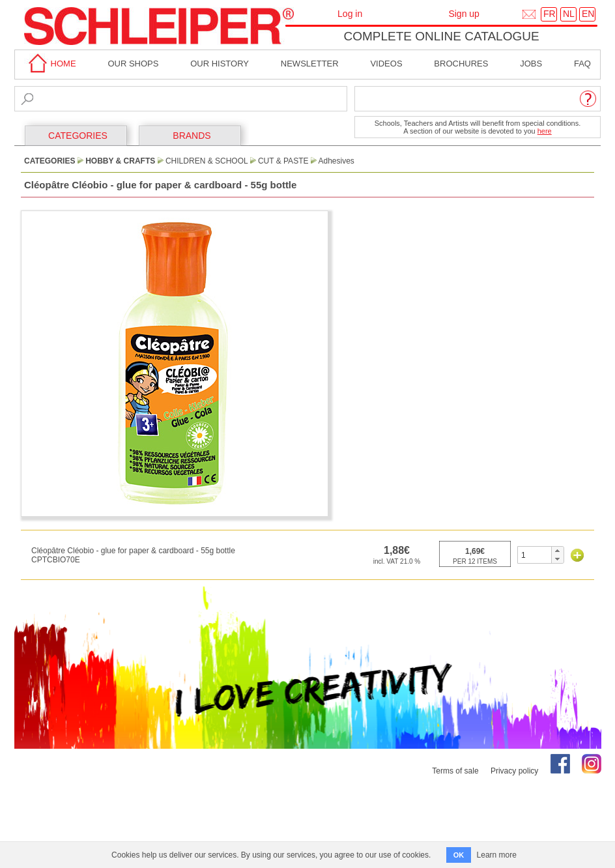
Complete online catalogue (441, 36)
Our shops (133, 64)
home (50, 64)
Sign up (464, 14)
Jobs (531, 64)
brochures (461, 64)
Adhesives (336, 161)
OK (459, 855)
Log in (350, 14)
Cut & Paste (283, 161)
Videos (386, 64)
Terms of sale (455, 771)
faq (582, 64)
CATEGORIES (78, 136)
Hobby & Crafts (120, 161)
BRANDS (192, 136)
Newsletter (310, 64)
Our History (220, 64)
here (545, 131)
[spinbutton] (535, 555)
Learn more (497, 855)
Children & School (207, 161)
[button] (557, 551)
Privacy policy (514, 771)
